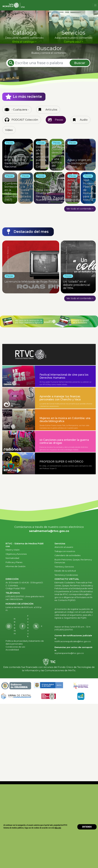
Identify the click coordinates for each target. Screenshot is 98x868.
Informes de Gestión (16, 566)
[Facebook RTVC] (24, 626)
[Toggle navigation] (95, 5)
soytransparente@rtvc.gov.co (69, 653)
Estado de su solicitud (65, 571)
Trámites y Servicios (64, 567)
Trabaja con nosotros (65, 551)
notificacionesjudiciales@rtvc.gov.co (73, 641)
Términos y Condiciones (66, 575)
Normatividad (12, 558)
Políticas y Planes (14, 562)
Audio (84, 120)
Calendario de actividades (67, 555)
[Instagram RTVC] (11, 626)
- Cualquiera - (20, 110)
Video (9, 130)
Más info (58, 828)
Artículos (51, 110)
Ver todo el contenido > (80, 209)
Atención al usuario (64, 547)
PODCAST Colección (25, 120)
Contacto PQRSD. (67, 600)
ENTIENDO (87, 827)
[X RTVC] (38, 626)
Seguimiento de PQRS (75, 618)
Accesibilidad (12, 650)
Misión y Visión (13, 550)
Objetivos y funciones (16, 554)
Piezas (59, 120)
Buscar (80, 63)
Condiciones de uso (15, 647)
